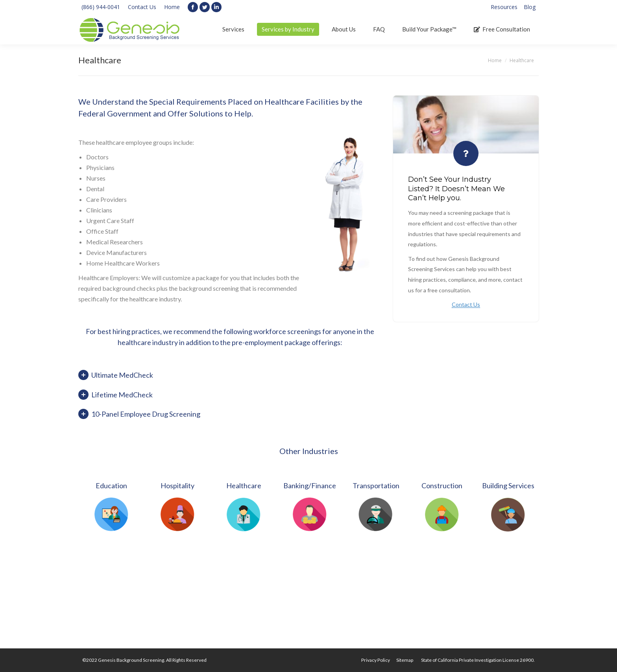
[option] (111, 505)
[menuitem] (504, 7)
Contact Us (142, 7)
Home (172, 7)
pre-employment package (271, 342)
